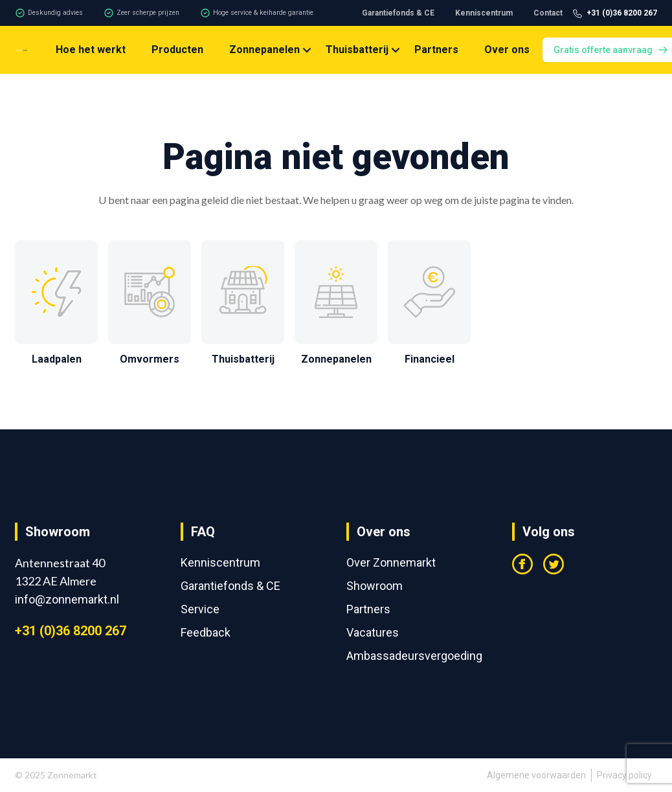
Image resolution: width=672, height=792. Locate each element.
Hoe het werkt (91, 50)
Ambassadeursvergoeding (414, 656)
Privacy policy (624, 775)
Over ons (507, 50)
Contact (548, 13)
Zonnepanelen (264, 50)
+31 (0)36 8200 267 (71, 631)
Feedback (206, 632)
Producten (177, 50)
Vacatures (373, 632)
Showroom (375, 586)
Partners (436, 50)
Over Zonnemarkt (391, 562)
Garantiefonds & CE (398, 13)
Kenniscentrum (484, 13)
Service (200, 609)
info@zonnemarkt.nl (67, 599)
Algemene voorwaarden (536, 775)
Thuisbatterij (357, 50)
